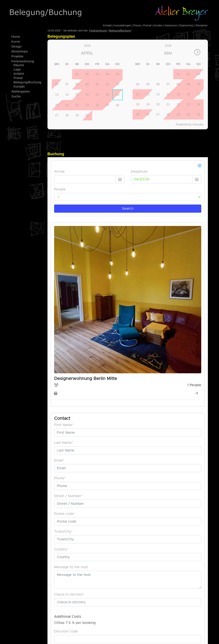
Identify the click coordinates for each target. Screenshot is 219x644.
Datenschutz (186, 25)
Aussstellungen (122, 25)
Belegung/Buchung (27, 82)
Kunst (16, 41)
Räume (19, 65)
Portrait (147, 25)
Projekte (17, 56)
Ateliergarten (21, 91)
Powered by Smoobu (190, 124)
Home (16, 37)
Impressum (171, 25)
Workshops (20, 51)
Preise (18, 78)
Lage (17, 69)
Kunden (158, 25)
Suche (16, 96)
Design (16, 46)
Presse (137, 25)
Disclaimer (202, 25)
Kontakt (107, 25)
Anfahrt (19, 74)
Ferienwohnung (23, 61)
